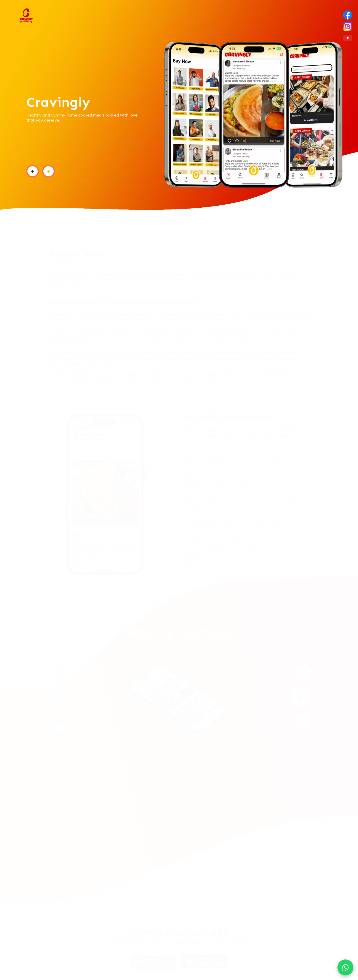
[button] (33, 173)
